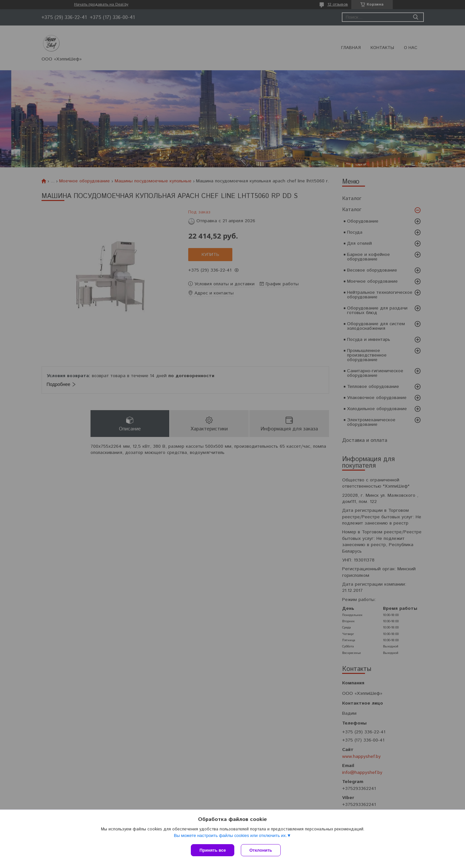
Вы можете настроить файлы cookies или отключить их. (230, 835)
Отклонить (261, 850)
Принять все (213, 850)
